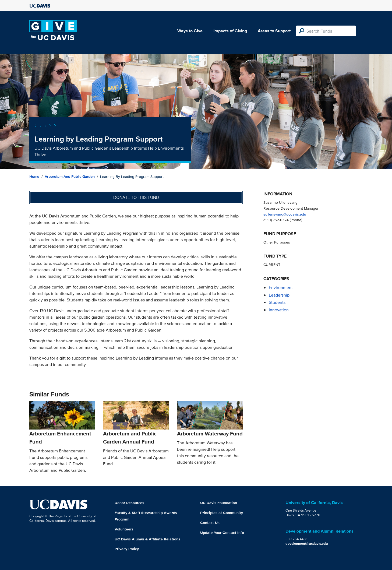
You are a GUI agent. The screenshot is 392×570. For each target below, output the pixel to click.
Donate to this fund (136, 197)
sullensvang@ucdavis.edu (285, 214)
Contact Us (210, 523)
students (277, 302)
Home (34, 177)
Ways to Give (190, 31)
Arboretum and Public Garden (70, 177)
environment (281, 288)
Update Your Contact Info (222, 533)
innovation (279, 310)
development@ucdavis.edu (307, 543)
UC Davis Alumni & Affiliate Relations (147, 539)
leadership (279, 295)
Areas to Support (274, 31)
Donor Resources (129, 503)
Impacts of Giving (230, 31)
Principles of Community (222, 513)
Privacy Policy (127, 549)
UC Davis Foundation (219, 503)
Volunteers (124, 529)
